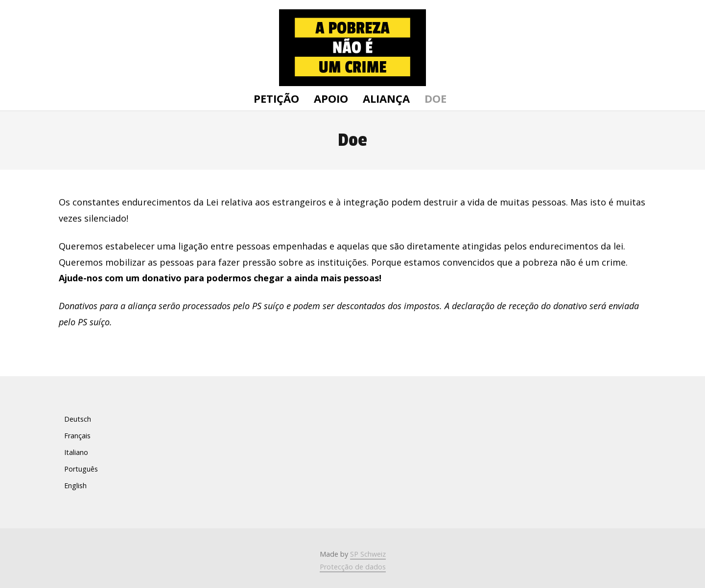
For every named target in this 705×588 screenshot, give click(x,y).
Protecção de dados (353, 567)
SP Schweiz (368, 554)
